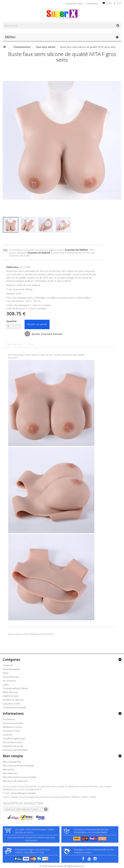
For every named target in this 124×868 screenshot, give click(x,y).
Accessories (9, 681)
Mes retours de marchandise (18, 766)
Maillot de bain (11, 696)
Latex (6, 684)
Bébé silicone (10, 692)
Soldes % (8, 665)
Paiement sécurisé (13, 746)
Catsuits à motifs (11, 704)
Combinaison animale (14, 707)
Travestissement (12, 669)
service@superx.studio (23, 793)
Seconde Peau (11, 677)
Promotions (9, 719)
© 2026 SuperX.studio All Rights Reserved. (62, 866)
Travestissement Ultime (15, 688)
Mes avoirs (8, 769)
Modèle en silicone (13, 700)
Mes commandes (12, 762)
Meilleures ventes (12, 727)
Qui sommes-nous (13, 742)
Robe (6, 673)
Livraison (8, 735)
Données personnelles (15, 750)
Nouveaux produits (13, 723)
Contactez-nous (74, 3)
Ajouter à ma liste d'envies (47, 334)
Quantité (11, 321)
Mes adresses (10, 773)
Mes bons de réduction (15, 781)
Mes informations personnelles (20, 777)
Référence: (13, 267)
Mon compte (13, 756)
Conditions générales (14, 738)
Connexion (92, 3)
